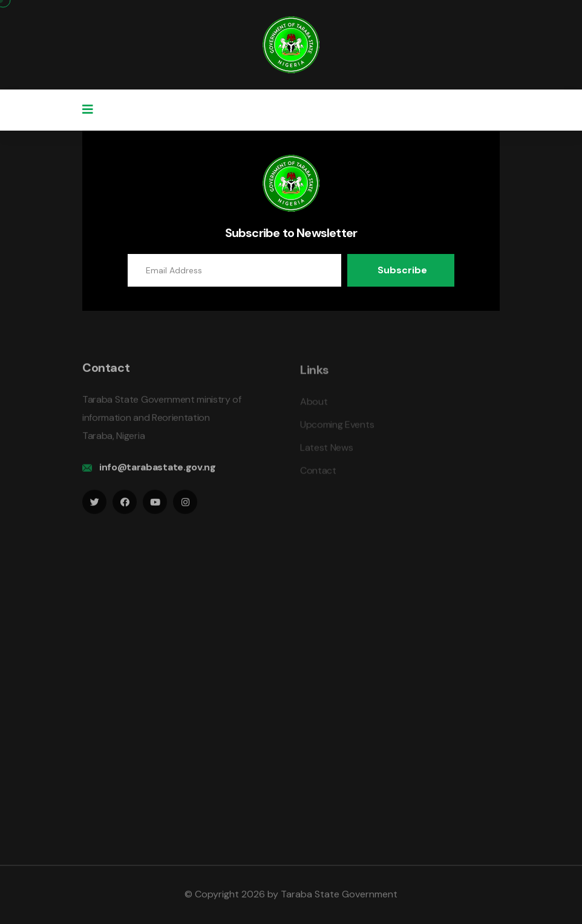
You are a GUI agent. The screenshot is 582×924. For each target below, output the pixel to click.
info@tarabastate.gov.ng (158, 470)
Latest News (326, 451)
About (314, 405)
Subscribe (402, 270)
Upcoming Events (337, 428)
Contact (318, 474)
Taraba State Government (339, 894)
